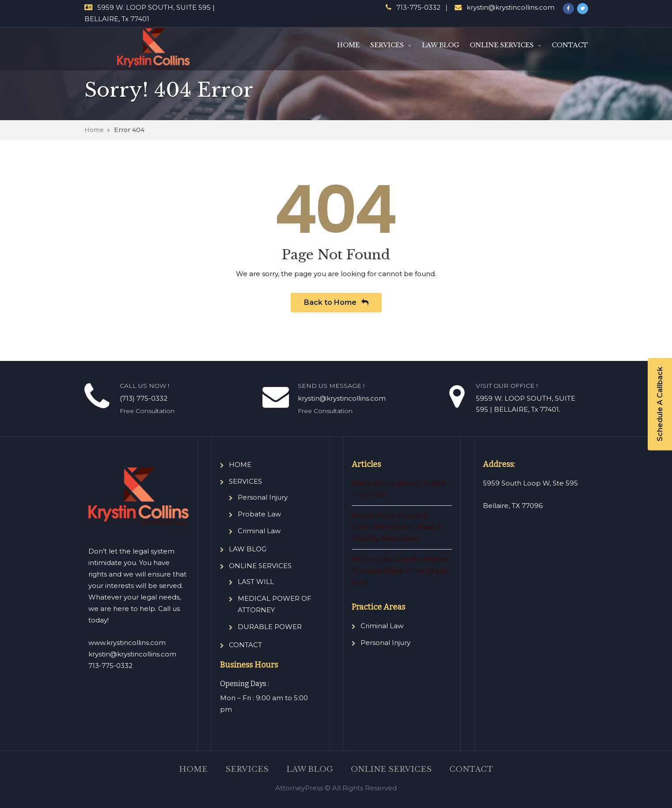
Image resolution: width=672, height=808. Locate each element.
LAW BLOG (440, 45)
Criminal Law (259, 531)
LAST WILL (256, 582)
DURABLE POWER (270, 627)
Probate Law (259, 514)
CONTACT (570, 45)
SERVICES (387, 45)
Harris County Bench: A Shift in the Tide (399, 489)
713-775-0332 (418, 7)
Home (94, 130)
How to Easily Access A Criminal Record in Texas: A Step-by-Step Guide (397, 527)
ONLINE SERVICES (502, 45)
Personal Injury (263, 497)
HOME (348, 45)
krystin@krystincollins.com (511, 7)
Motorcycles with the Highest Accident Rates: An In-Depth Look (401, 571)
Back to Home (336, 302)
